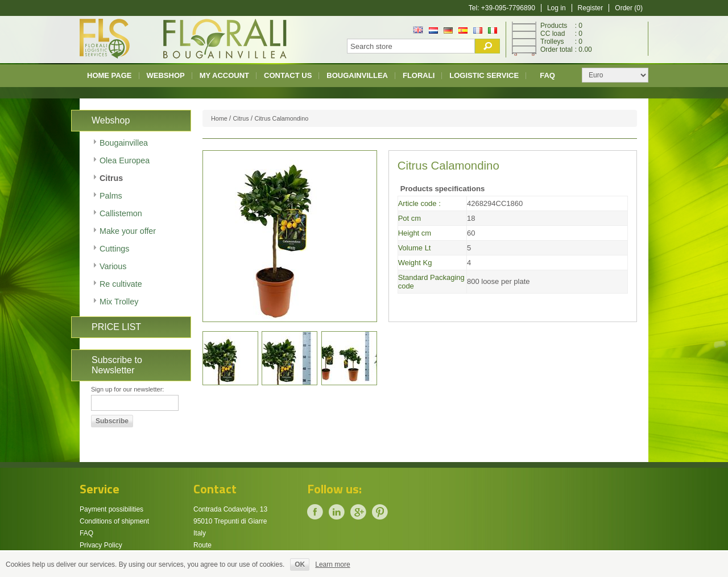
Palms (111, 196)
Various (113, 266)
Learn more (332, 564)
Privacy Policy (101, 545)
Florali (419, 75)
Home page (109, 75)
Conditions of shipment (114, 521)
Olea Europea (125, 160)
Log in (557, 8)
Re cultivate (121, 284)
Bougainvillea (357, 75)
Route (202, 545)
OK (300, 564)
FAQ (547, 75)
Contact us (288, 75)
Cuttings (114, 249)
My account (224, 75)
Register (591, 8)
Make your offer (128, 231)
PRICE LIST (116, 327)
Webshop (166, 75)
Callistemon (121, 213)
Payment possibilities (111, 509)
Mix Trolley (119, 302)
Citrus (111, 178)
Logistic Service (484, 75)
